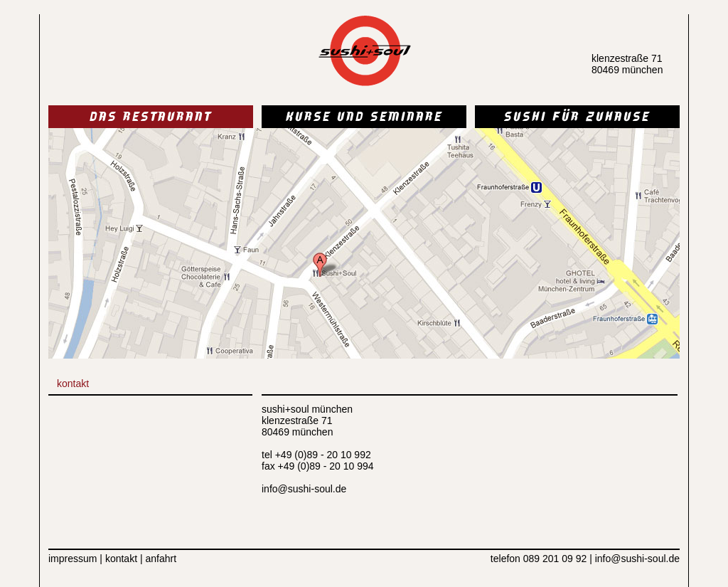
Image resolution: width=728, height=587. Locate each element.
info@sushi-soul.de (304, 489)
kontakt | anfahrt (139, 559)
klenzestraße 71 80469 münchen (627, 64)
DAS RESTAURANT (151, 118)
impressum (73, 559)
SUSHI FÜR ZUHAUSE (577, 118)
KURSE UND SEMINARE (364, 118)
